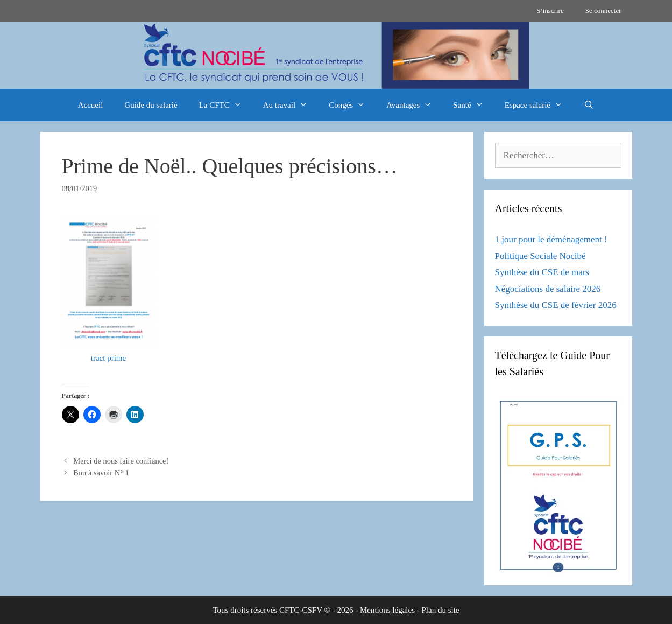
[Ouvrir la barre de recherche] (589, 105)
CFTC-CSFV (301, 610)
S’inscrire (550, 10)
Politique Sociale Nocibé (540, 256)
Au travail (291, 105)
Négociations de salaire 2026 (548, 289)
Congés (352, 105)
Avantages (414, 105)
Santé (473, 105)
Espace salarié (539, 105)
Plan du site (441, 610)
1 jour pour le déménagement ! (551, 239)
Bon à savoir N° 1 (101, 473)
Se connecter (603, 10)
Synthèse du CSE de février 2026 (556, 305)
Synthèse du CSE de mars (542, 272)
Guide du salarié (151, 105)
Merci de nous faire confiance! (121, 461)
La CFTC (226, 105)
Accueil (91, 105)
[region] (336, 55)
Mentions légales (387, 610)
